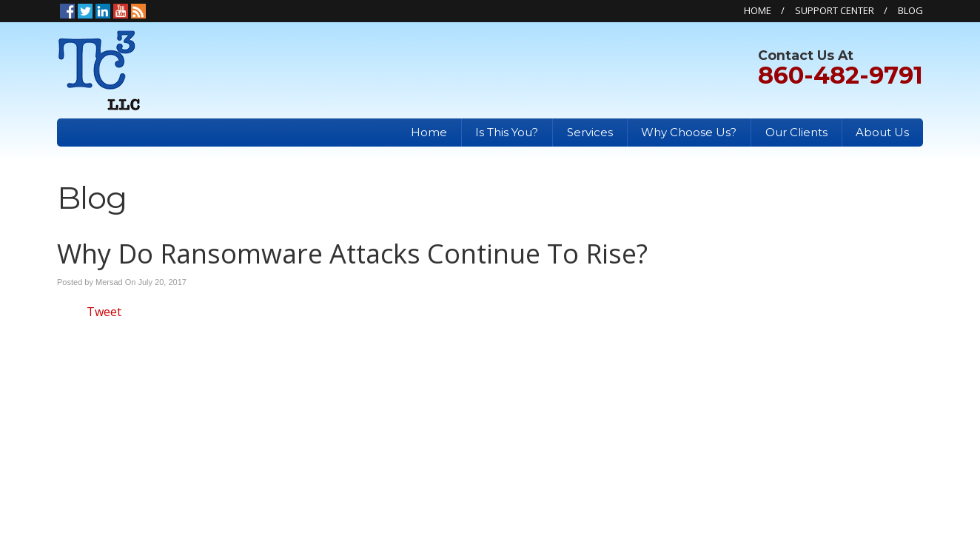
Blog (910, 10)
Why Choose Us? (689, 132)
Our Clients (796, 132)
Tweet (104, 312)
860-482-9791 (840, 75)
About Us (882, 132)
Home (758, 10)
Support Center (835, 10)
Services (590, 132)
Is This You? (507, 132)
